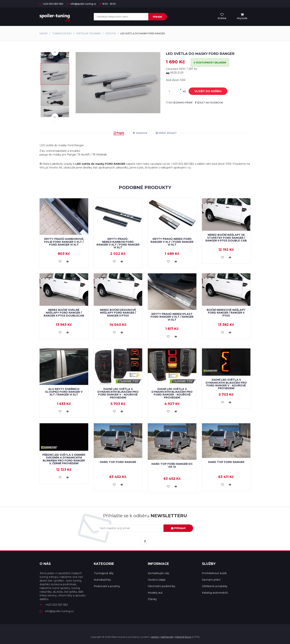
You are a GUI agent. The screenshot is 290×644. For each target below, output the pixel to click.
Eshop (44, 33)
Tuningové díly (62, 33)
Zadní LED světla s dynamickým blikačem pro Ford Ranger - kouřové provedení (172, 393)
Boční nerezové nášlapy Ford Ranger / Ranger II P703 (226, 313)
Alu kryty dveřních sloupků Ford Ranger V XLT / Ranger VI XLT (64, 392)
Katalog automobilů (215, 593)
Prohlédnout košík (214, 573)
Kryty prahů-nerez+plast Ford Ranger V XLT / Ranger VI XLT (172, 317)
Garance (140, 133)
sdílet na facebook (209, 103)
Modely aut (155, 593)
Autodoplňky (102, 580)
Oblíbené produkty (215, 586)
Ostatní (111, 33)
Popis (119, 133)
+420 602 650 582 (51, 4)
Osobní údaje (157, 580)
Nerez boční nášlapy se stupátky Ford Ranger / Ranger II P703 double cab (226, 238)
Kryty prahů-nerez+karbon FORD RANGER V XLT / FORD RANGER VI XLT (118, 243)
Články (152, 599)
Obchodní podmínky (162, 586)
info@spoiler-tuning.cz (81, 4)
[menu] (242, 16)
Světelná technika (88, 33)
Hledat (157, 17)
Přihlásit (178, 528)
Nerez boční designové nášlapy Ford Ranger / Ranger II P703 (118, 313)
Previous (55, 52)
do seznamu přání (179, 103)
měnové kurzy (183, 637)
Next (55, 117)
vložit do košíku (205, 91)
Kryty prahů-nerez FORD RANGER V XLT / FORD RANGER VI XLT (172, 242)
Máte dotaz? (166, 133)
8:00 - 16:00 (108, 4)
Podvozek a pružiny (107, 586)
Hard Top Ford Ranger (118, 462)
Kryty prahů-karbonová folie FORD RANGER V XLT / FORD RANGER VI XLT (64, 242)
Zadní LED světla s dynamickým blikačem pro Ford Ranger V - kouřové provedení (118, 393)
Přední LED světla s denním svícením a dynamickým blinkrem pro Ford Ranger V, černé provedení (64, 459)
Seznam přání (211, 580)
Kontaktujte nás (159, 573)
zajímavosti (167, 637)
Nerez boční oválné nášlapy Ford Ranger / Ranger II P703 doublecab (64, 313)
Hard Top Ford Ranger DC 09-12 (172, 465)
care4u (155, 637)
